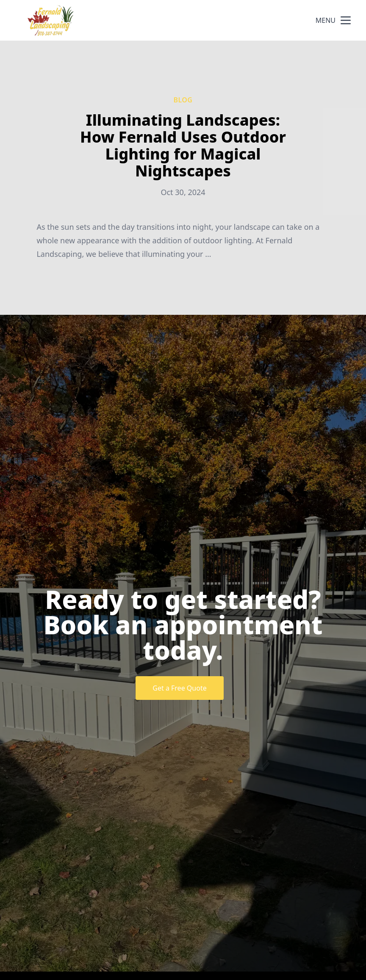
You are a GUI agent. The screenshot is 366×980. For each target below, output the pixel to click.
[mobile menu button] (346, 20)
